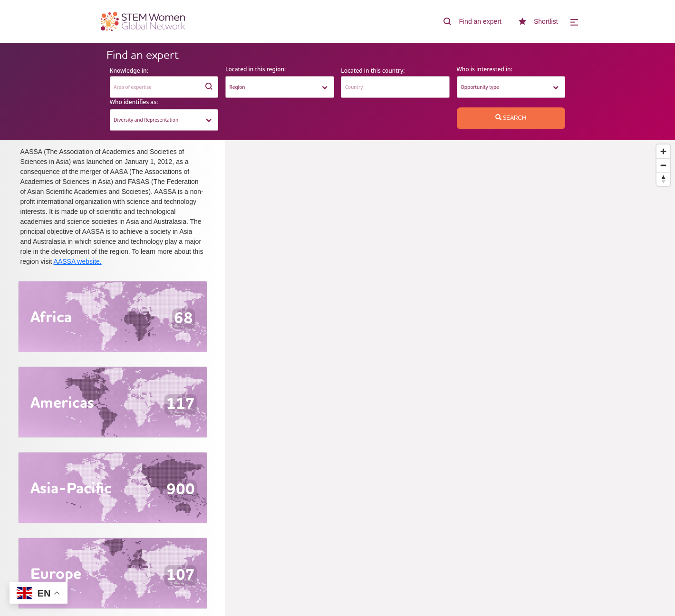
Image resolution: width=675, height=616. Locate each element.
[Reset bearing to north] (663, 179)
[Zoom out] (663, 165)
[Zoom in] (663, 151)
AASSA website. (78, 261)
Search (511, 118)
